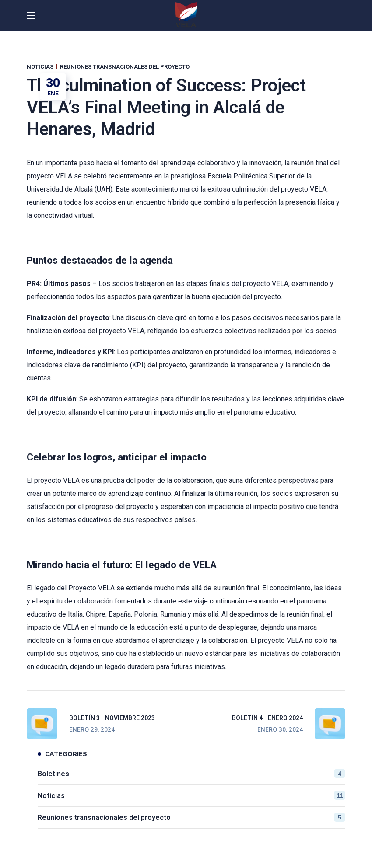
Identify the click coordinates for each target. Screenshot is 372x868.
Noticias (40, 67)
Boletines (191, 774)
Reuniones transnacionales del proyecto (125, 67)
